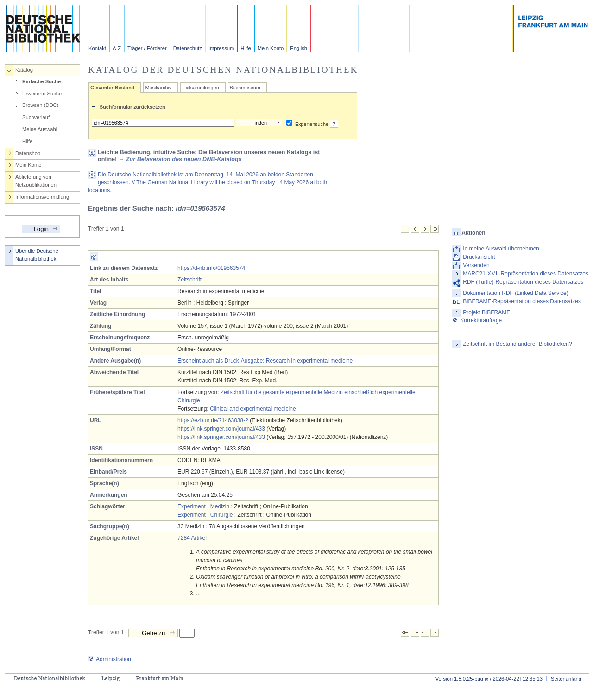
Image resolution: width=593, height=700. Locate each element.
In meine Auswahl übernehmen (501, 249)
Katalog (24, 70)
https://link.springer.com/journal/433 (221, 429)
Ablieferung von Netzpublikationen (36, 181)
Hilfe (246, 48)
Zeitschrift (189, 280)
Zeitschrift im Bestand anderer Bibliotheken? (517, 344)
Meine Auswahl (40, 129)
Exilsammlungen (200, 87)
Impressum (221, 48)
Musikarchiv (158, 87)
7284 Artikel (192, 538)
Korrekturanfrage (477, 320)
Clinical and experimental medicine (253, 409)
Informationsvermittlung (42, 197)
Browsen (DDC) (40, 105)
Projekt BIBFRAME (486, 312)
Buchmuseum (245, 87)
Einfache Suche (41, 81)
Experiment (192, 506)
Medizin (220, 506)
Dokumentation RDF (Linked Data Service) (515, 293)
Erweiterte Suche (42, 94)
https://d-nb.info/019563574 (211, 268)
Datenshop (28, 153)
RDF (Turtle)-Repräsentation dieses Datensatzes (523, 282)
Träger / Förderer (147, 48)
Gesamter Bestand (112, 87)
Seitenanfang (566, 679)
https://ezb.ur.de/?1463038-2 (213, 420)
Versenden (476, 265)
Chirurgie (222, 515)
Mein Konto (271, 48)
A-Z (117, 48)
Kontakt (97, 48)
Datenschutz (188, 48)
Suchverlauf (36, 117)
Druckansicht (479, 257)
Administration (110, 659)
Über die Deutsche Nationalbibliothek (37, 255)
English (299, 48)
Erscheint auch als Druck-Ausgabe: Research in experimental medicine (265, 361)
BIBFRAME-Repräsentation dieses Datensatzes (522, 301)
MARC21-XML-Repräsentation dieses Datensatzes (526, 274)
